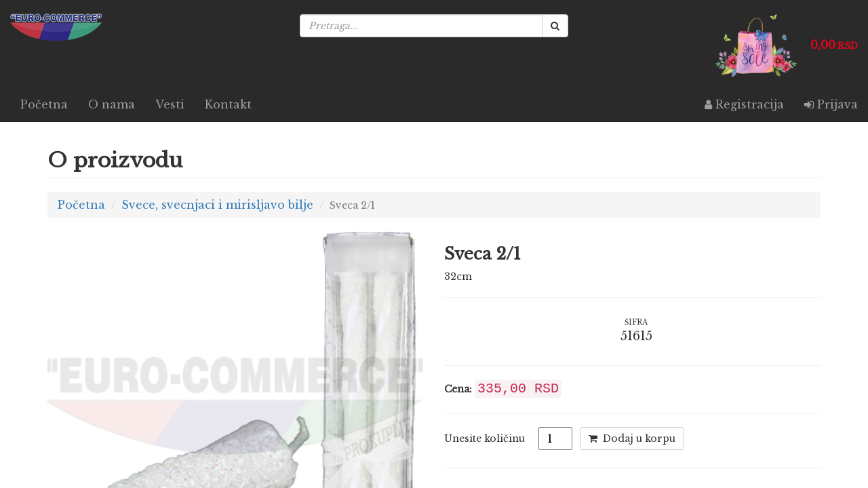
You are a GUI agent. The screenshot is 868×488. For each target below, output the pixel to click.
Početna (44, 104)
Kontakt (228, 104)
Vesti (170, 104)
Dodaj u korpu (632, 439)
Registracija (744, 104)
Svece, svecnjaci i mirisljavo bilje (217, 205)
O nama (112, 104)
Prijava (831, 104)
